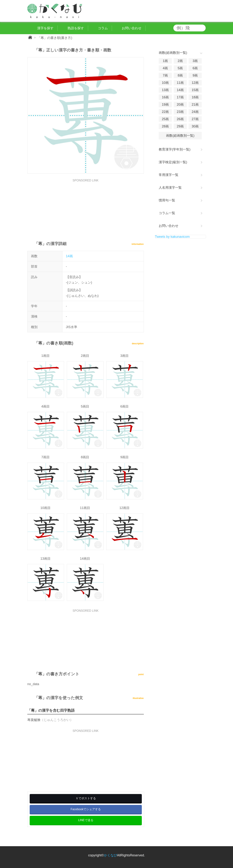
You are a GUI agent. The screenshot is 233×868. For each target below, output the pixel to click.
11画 (180, 83)
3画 (195, 61)
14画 (69, 256)
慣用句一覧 (167, 200)
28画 (165, 126)
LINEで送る (86, 820)
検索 (202, 28)
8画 (180, 75)
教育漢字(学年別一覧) (175, 149)
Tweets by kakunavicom (172, 237)
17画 (180, 97)
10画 (165, 83)
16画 (165, 97)
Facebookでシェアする (86, 809)
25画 (165, 119)
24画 (195, 112)
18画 (195, 97)
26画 (180, 119)
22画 (165, 112)
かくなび (110, 855)
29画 (180, 126)
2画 (180, 61)
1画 (165, 61)
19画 (165, 105)
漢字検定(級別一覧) (173, 162)
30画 (195, 126)
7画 (165, 75)
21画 (195, 105)
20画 (180, 105)
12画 (195, 83)
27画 (195, 119)
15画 (195, 90)
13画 (165, 90)
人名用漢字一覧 (170, 188)
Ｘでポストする (86, 798)
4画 (165, 68)
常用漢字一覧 (169, 175)
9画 (195, 75)
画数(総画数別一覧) (180, 136)
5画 (180, 68)
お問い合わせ (169, 226)
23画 (180, 112)
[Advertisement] (86, 207)
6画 (195, 68)
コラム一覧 (167, 213)
